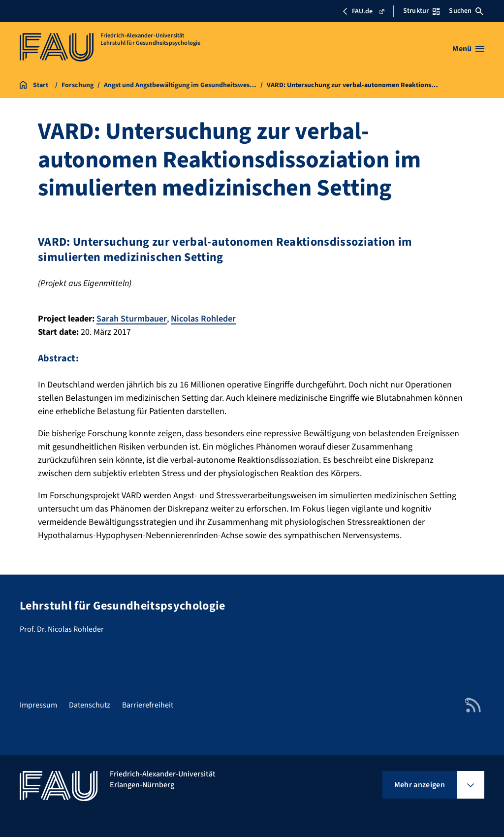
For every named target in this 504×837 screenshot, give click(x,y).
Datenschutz (90, 705)
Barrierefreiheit (148, 705)
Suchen (466, 11)
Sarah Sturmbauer (132, 319)
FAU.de (363, 11)
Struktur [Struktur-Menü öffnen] (421, 11)
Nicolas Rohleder (203, 319)
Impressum (38, 705)
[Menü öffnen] (468, 49)
